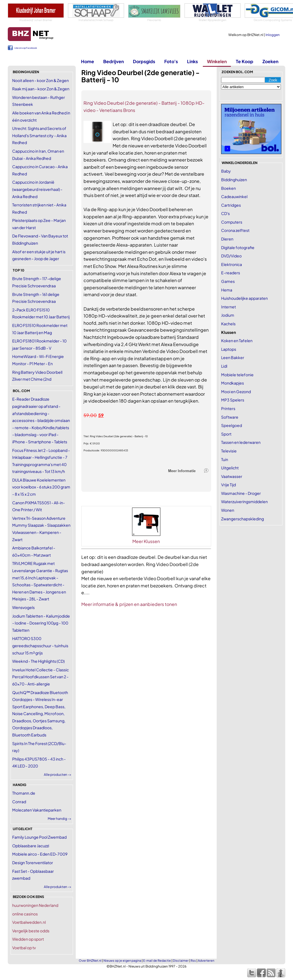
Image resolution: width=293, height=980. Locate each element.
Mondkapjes (233, 383)
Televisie (229, 451)
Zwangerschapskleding (243, 519)
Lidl (224, 366)
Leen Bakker (233, 357)
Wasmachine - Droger (241, 493)
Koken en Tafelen (237, 341)
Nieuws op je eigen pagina (122, 960)
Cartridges (231, 205)
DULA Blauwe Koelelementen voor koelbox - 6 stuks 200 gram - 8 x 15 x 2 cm (41, 487)
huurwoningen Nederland (35, 905)
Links (192, 61)
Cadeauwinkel (234, 196)
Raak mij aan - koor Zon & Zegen (41, 89)
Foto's (171, 61)
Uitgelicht (230, 468)
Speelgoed (232, 425)
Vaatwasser (232, 476)
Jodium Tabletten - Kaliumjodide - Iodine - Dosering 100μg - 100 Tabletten (41, 623)
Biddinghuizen (234, 180)
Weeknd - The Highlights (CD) (38, 661)
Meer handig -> (60, 819)
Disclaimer (181, 960)
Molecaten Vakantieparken (37, 810)
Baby (226, 171)
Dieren (227, 239)
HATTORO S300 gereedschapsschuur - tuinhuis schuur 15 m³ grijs (40, 645)
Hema (227, 290)
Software (230, 417)
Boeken (228, 188)
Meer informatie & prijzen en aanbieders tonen (129, 604)
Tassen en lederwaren (241, 442)
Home (88, 61)
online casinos (25, 914)
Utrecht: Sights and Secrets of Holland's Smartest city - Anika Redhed (39, 135)
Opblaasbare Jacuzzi (31, 846)
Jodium (228, 315)
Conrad (19, 802)
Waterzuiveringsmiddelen (244, 501)
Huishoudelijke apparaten (244, 298)
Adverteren (206, 960)
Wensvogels (23, 607)
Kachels (228, 324)
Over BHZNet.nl (90, 960)
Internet (228, 307)
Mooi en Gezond (236, 392)
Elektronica (232, 264)
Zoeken (270, 61)
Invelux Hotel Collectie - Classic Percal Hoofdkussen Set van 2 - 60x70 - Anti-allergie (41, 677)
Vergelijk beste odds (31, 931)
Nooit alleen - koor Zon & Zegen (41, 80)
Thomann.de (24, 793)
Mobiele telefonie (237, 375)
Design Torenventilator (33, 863)
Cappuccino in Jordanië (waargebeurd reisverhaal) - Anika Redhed (37, 189)
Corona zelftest (235, 230)
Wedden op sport (28, 939)
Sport (226, 434)
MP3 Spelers (233, 400)
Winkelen (217, 61)
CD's (225, 213)
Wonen (228, 510)
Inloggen (273, 35)
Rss (193, 960)
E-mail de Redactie (157, 960)
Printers (228, 408)
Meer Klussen (146, 541)
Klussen (228, 332)
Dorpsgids (144, 61)
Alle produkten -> (58, 887)
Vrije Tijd (228, 485)
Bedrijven (113, 61)
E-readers (231, 273)
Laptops (229, 349)
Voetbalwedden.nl (29, 922)
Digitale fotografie (238, 247)
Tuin (225, 459)
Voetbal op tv (24, 948)
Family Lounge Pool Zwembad (39, 837)
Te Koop (245, 61)
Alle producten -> (58, 775)
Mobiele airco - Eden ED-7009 (40, 854)
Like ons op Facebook (26, 48)
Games (228, 281)
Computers (232, 222)
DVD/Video (231, 256)
